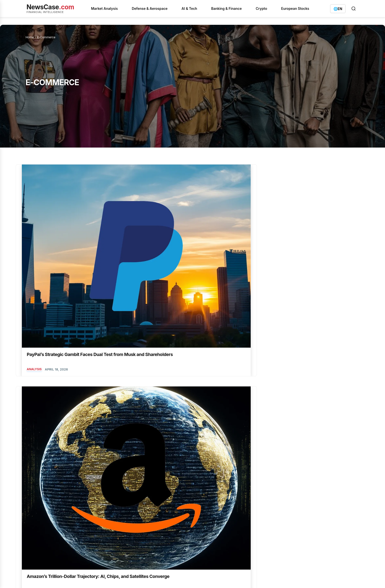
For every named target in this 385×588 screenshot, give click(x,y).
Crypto (261, 8)
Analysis (34, 259)
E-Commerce (125, 259)
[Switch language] (338, 9)
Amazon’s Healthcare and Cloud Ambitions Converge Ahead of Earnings (148, 354)
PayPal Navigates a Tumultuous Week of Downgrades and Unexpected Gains (324, 238)
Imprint (107, 578)
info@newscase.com (297, 504)
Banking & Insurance (218, 497)
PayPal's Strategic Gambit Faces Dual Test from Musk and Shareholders (158, 497)
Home (30, 37)
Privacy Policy (60, 578)
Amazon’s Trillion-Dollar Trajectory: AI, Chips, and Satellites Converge (141, 238)
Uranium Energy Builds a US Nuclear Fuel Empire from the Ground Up (157, 511)
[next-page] (78, 405)
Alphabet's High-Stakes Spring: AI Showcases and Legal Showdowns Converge (156, 544)
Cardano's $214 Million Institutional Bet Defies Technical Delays (156, 482)
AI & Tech (189, 8)
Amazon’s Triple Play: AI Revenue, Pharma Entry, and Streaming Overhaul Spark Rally (324, 354)
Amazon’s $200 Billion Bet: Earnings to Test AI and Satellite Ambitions (236, 238)
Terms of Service (86, 578)
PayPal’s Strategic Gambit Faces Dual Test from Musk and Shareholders (60, 238)
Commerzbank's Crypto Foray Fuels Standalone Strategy (156, 526)
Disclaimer (125, 578)
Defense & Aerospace (150, 8)
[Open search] (354, 9)
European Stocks (295, 8)
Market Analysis (104, 8)
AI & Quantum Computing (224, 259)
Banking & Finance (227, 8)
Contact (143, 578)
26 (67, 405)
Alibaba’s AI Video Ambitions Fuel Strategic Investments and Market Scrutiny (235, 354)
